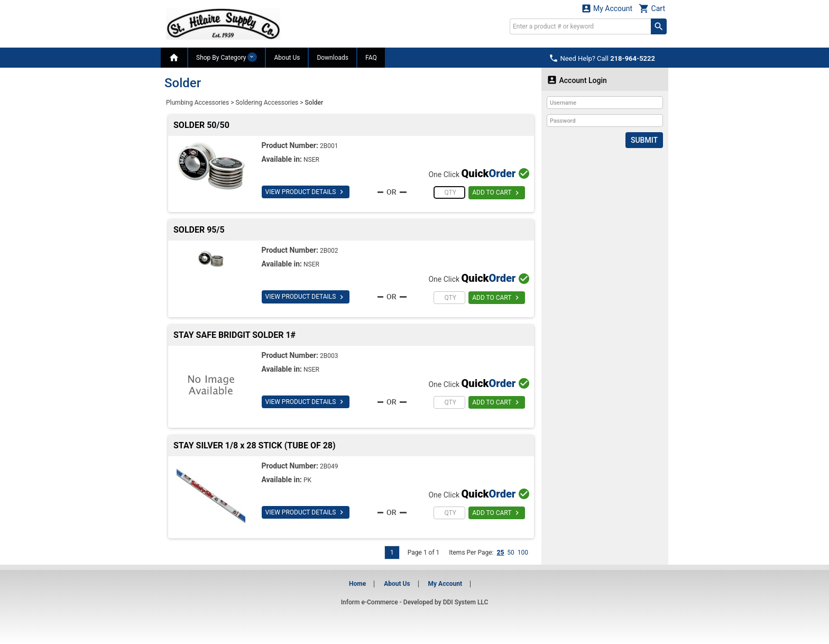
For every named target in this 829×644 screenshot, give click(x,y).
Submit (644, 140)
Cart (652, 8)
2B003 (329, 356)
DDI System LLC (466, 602)
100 (523, 553)
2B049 (329, 466)
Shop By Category (227, 57)
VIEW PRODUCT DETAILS (306, 192)
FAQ (371, 58)
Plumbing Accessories (197, 103)
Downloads (333, 58)
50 (511, 553)
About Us (287, 58)
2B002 (329, 251)
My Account (607, 8)
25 (500, 553)
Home (357, 584)
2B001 (329, 146)
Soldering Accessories (267, 103)
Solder (314, 103)
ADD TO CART (497, 193)
